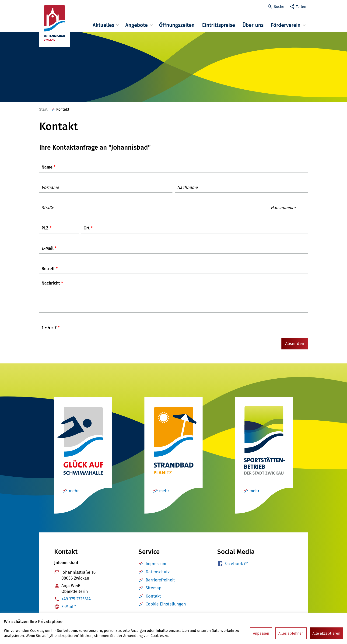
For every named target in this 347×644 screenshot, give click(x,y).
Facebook (234, 568)
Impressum (156, 568)
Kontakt (153, 601)
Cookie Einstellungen (166, 609)
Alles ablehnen (291, 633)
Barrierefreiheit (160, 585)
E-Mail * (69, 611)
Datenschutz (158, 577)
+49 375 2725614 (76, 604)
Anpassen (261, 633)
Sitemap (154, 593)
